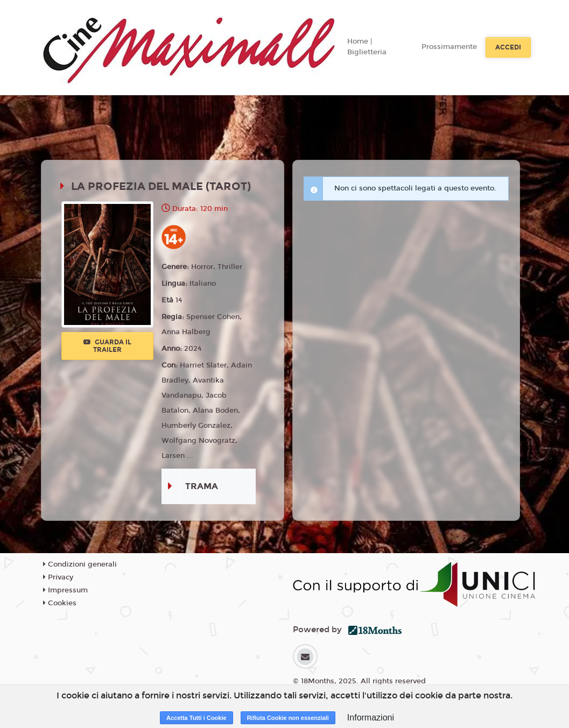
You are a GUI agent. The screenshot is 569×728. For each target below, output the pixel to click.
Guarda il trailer (107, 346)
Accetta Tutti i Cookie (196, 718)
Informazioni (371, 718)
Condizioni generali (80, 564)
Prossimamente (449, 47)
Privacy (58, 577)
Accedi (508, 47)
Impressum (65, 590)
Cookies (60, 603)
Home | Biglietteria (367, 47)
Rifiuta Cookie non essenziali (288, 718)
